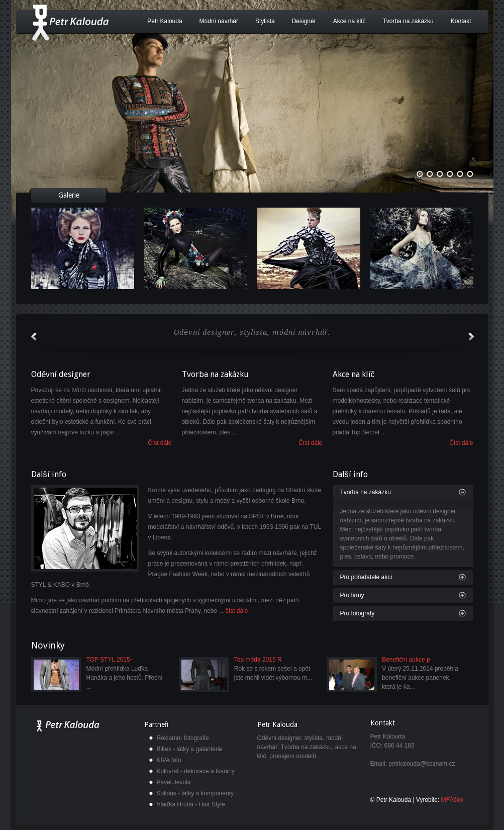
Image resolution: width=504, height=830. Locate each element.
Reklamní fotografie (183, 738)
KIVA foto (169, 760)
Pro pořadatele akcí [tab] (366, 577)
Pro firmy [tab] (352, 595)
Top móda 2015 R (258, 660)
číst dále (237, 611)
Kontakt (461, 21)
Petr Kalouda (165, 21)
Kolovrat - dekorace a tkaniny (196, 771)
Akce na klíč (349, 21)
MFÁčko (452, 800)
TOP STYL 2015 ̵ (109, 660)
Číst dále (160, 443)
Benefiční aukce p (406, 660)
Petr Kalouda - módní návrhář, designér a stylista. (70, 23)
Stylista (265, 21)
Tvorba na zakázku (408, 21)
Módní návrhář (219, 21)
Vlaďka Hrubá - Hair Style (191, 804)
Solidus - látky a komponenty (195, 793)
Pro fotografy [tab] (358, 613)
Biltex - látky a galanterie (190, 749)
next (471, 337)
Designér (304, 21)
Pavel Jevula (174, 782)
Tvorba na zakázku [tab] (366, 492)
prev (34, 337)
